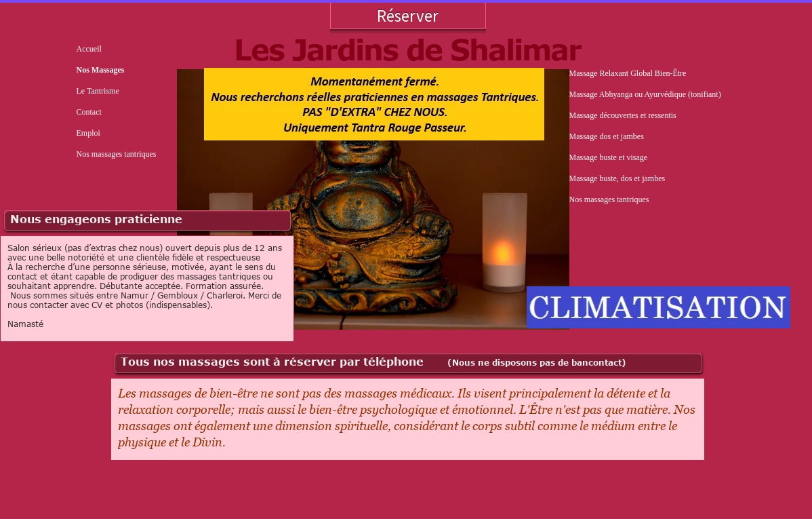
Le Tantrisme (98, 91)
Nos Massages (101, 70)
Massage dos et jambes (607, 136)
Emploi (88, 133)
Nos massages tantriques (117, 154)
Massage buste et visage (609, 157)
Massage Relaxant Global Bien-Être (628, 73)
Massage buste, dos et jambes (617, 178)
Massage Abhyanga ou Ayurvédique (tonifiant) (645, 94)
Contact (89, 112)
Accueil (89, 49)
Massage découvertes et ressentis (623, 115)
